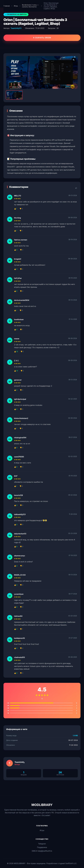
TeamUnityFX (16, 28)
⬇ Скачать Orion (42, 38)
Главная (7, 6)
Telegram (42, 844)
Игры (16, 6)
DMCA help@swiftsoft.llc (42, 851)
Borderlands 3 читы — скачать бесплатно (30, 6)
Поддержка (42, 847)
